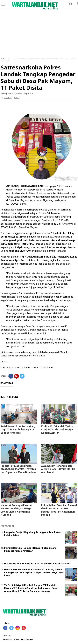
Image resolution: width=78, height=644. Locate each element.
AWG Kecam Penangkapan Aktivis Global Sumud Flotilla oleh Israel (58, 469)
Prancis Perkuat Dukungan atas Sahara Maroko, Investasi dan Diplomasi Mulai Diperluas (19, 469)
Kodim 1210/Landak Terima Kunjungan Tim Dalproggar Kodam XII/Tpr (57, 429)
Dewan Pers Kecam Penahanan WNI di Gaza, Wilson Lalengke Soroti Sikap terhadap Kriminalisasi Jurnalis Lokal (34, 572)
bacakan (7, 98)
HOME (3, 59)
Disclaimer (27, 640)
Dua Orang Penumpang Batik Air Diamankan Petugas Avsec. (38, 564)
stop (17, 98)
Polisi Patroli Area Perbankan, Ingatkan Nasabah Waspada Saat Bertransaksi (18, 429)
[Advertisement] (39, 34)
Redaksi (7, 640)
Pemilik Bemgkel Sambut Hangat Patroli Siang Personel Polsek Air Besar (30, 549)
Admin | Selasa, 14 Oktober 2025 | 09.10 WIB (18, 93)
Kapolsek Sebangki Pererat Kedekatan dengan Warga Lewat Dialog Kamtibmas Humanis (16, 510)
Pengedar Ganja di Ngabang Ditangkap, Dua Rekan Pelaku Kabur (33, 534)
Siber (16, 640)
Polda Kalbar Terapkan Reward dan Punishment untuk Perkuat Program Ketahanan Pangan (59, 510)
